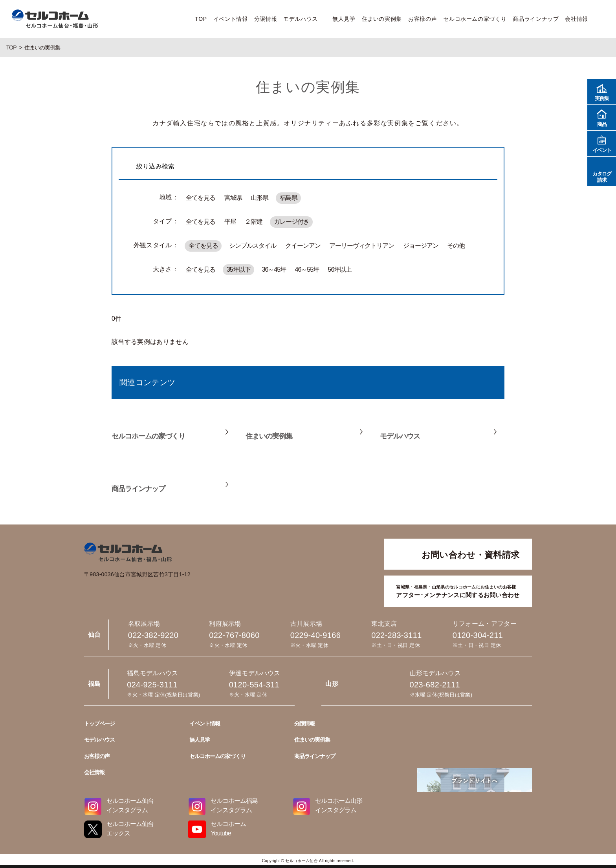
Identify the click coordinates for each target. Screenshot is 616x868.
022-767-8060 (234, 635)
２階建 (254, 222)
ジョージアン (421, 246)
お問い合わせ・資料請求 (471, 555)
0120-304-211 (478, 635)
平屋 (230, 222)
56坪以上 (340, 270)
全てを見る (201, 198)
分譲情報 (266, 19)
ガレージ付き (291, 222)
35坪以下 (239, 270)
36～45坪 (274, 270)
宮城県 (233, 198)
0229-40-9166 (315, 635)
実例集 (602, 91)
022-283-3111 (396, 635)
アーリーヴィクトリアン (362, 246)
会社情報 (577, 19)
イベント (602, 143)
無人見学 (344, 19)
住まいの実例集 (382, 19)
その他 (456, 246)
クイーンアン (303, 246)
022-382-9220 (153, 635)
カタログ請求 (602, 171)
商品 (602, 117)
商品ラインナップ (536, 19)
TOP (201, 19)
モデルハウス (301, 19)
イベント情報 (231, 19)
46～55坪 (307, 270)
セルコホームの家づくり (475, 19)
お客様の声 (423, 19)
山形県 (259, 198)
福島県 (289, 198)
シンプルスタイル (253, 246)
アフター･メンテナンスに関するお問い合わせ (458, 591)
